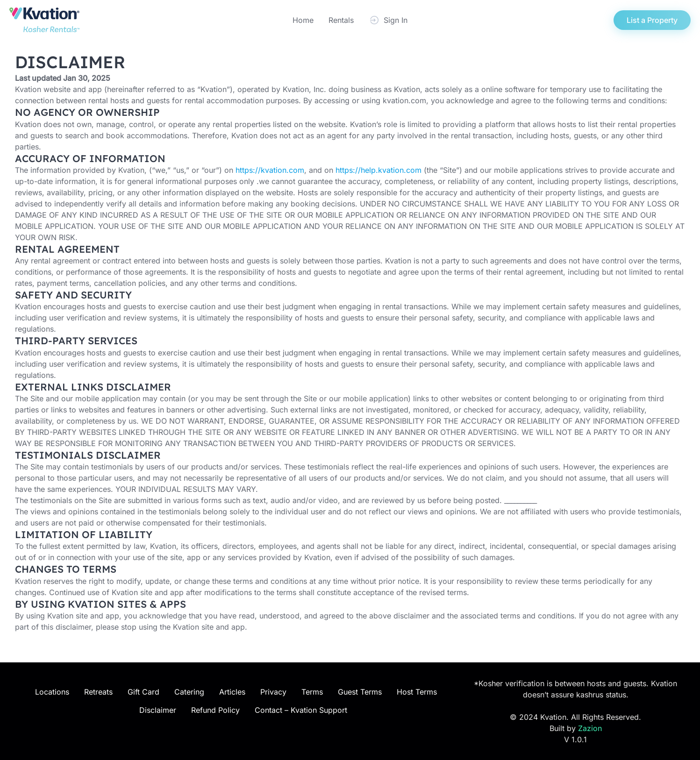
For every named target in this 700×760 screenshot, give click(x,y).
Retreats (98, 692)
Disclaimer (158, 710)
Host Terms (417, 692)
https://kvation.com (270, 170)
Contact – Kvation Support (301, 710)
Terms (312, 692)
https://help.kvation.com (379, 170)
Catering (189, 692)
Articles (232, 692)
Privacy (273, 692)
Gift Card (143, 692)
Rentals (341, 20)
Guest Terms (360, 692)
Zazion (590, 728)
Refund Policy (215, 710)
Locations (52, 692)
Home (303, 20)
